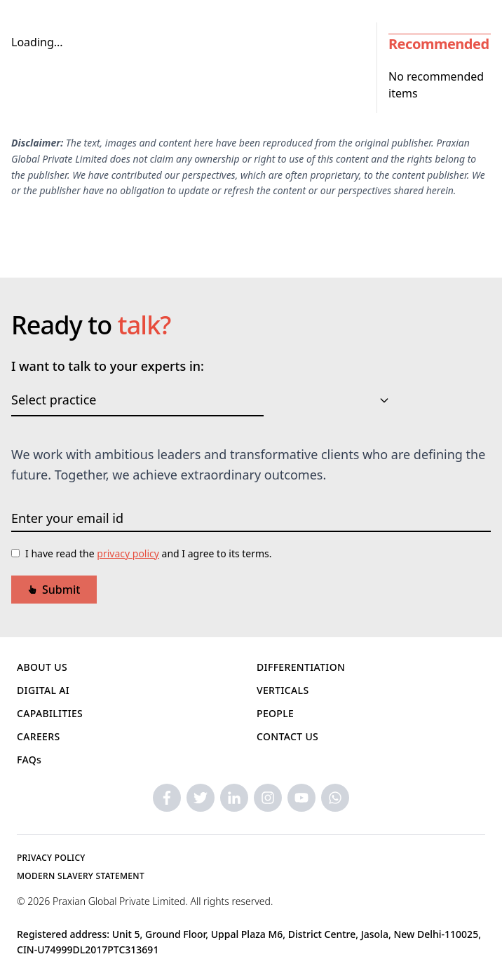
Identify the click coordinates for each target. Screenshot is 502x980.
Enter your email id (67, 518)
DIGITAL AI (43, 690)
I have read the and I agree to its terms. (149, 553)
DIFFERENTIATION (301, 667)
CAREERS (39, 736)
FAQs (29, 760)
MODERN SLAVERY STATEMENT (81, 876)
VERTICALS (283, 690)
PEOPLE (275, 713)
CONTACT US (287, 736)
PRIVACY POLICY (51, 858)
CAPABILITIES (50, 713)
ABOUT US (42, 667)
